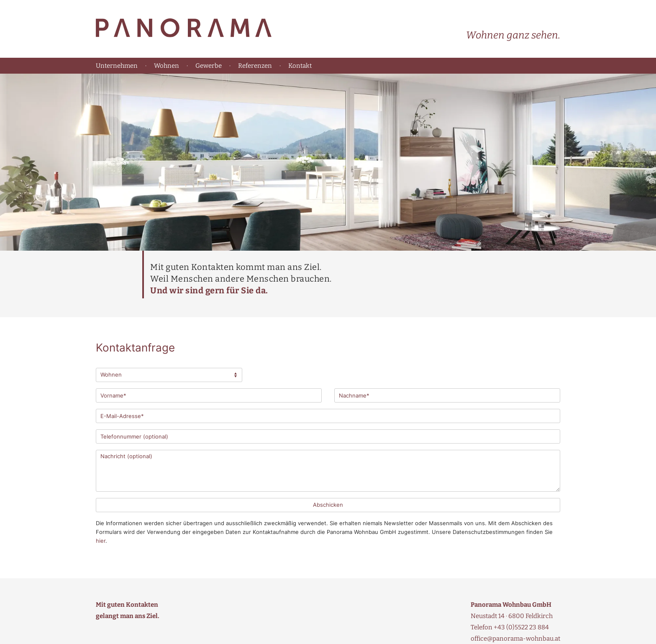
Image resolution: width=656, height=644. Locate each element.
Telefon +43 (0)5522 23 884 (510, 627)
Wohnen (167, 66)
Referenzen (255, 66)
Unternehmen (117, 66)
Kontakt (300, 66)
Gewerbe (209, 66)
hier (101, 541)
